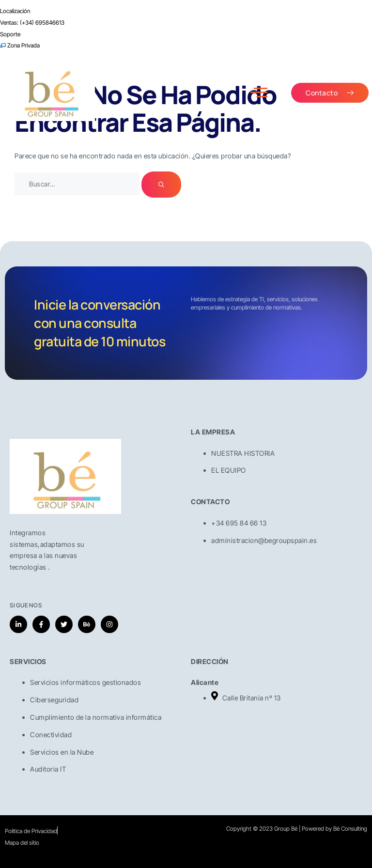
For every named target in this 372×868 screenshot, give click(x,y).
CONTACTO (210, 502)
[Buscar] (161, 185)
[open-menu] (259, 93)
